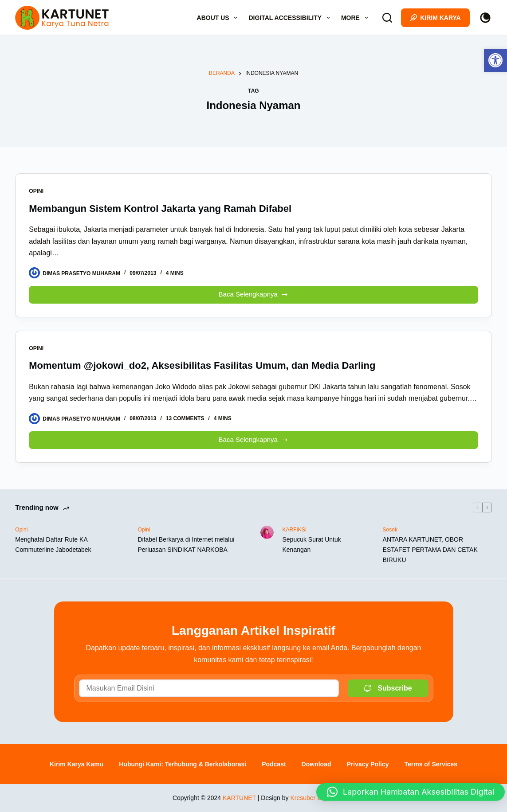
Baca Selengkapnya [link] (255, 292)
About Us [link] (219, 18)
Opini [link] (36, 191)
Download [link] (316, 764)
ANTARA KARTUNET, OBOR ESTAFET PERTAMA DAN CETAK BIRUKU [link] (430, 550)
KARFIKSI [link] (295, 530)
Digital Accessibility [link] (291, 18)
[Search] (387, 18)
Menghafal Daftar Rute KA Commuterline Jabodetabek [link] (53, 545)
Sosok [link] (390, 530)
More (356, 18)
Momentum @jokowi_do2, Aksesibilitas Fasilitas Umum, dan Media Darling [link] (202, 365)
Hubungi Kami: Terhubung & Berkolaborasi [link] (183, 764)
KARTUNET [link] (239, 798)
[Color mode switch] (485, 18)
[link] (495, 60)
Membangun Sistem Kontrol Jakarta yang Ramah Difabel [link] (160, 209)
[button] (411, 786)
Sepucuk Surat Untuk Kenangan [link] (312, 545)
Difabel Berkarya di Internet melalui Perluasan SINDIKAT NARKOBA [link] (186, 545)
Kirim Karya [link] (435, 18)
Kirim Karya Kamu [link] (77, 764)
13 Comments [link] (185, 418)
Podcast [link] (274, 764)
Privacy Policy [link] (367, 764)
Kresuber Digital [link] (312, 798)
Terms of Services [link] (431, 764)
